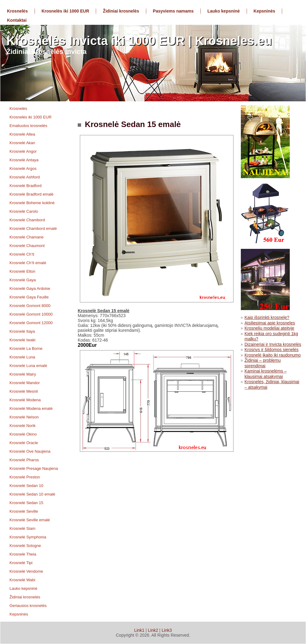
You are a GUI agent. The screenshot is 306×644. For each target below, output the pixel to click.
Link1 (139, 630)
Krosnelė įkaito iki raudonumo (273, 355)
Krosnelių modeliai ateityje (269, 328)
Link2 (153, 630)
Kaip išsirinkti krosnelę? (267, 317)
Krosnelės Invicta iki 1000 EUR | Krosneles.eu (139, 41)
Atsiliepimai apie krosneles (270, 323)
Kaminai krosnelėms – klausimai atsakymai (266, 374)
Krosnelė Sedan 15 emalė (132, 124)
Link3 (167, 630)
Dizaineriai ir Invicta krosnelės (273, 344)
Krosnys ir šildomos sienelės (272, 350)
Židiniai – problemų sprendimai (263, 363)
